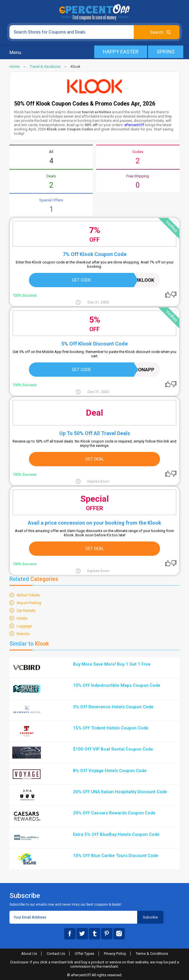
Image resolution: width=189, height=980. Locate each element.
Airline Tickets (28, 595)
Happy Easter (121, 52)
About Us (29, 954)
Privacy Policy (115, 954)
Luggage (24, 626)
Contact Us (56, 954)
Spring (166, 52)
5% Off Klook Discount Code (94, 344)
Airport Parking (29, 603)
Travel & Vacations (45, 67)
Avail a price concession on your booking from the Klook (94, 523)
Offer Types (84, 954)
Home (14, 67)
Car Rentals (26, 611)
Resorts (23, 634)
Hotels (22, 618)
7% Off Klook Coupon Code (95, 254)
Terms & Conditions (152, 954)
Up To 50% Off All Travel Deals (95, 433)
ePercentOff (134, 125)
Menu (15, 52)
